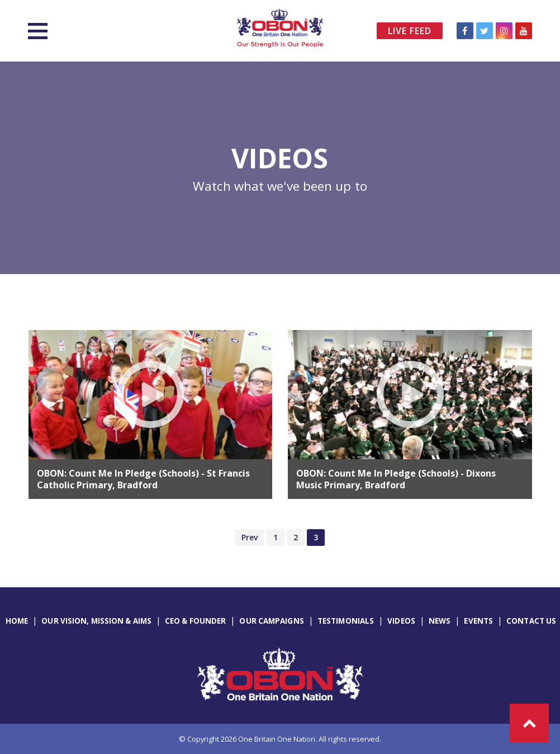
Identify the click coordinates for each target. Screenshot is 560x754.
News (440, 621)
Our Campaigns (271, 621)
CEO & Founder (195, 621)
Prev (250, 537)
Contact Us (531, 621)
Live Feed (410, 31)
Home (17, 621)
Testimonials (346, 621)
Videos (401, 621)
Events (478, 621)
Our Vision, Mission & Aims (96, 621)
